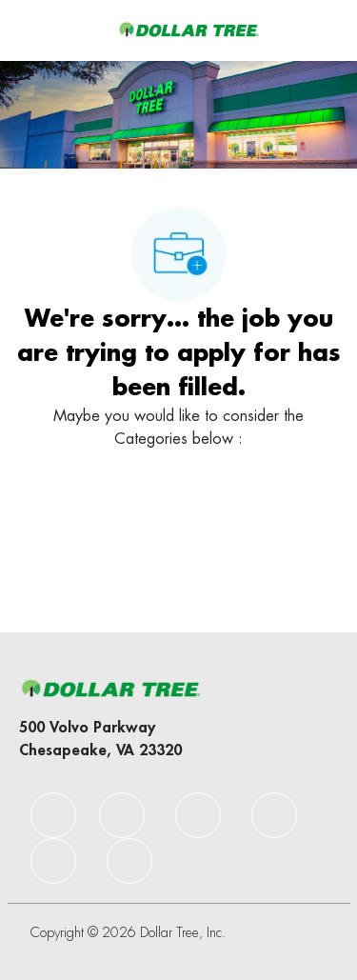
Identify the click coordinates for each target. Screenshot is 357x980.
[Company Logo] (188, 30)
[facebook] (53, 815)
